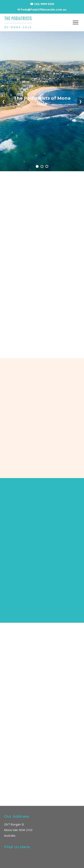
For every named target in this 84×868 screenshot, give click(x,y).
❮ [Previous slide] (4, 101)
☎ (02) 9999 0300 (42, 4)
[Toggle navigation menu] (76, 22)
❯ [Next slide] (80, 101)
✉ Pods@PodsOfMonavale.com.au (42, 9)
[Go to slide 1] (37, 166)
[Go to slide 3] (47, 166)
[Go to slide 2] (42, 166)
